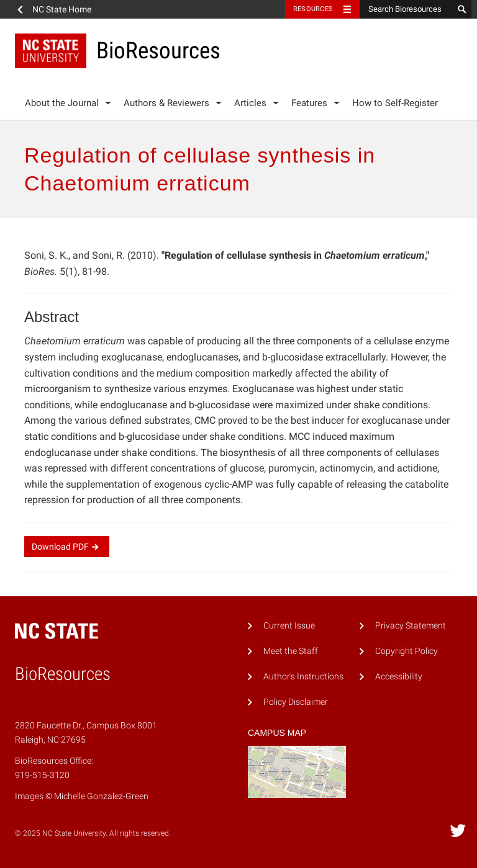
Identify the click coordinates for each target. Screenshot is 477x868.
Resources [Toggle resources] (313, 9)
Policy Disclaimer (296, 702)
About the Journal (62, 103)
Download (67, 547)
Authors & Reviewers (166, 103)
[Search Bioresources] (406, 9)
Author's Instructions (303, 677)
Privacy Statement (411, 626)
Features (309, 103)
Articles (250, 103)
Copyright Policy (407, 651)
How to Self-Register (395, 103)
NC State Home (62, 9)
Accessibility (399, 677)
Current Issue (289, 626)
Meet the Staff (291, 651)
